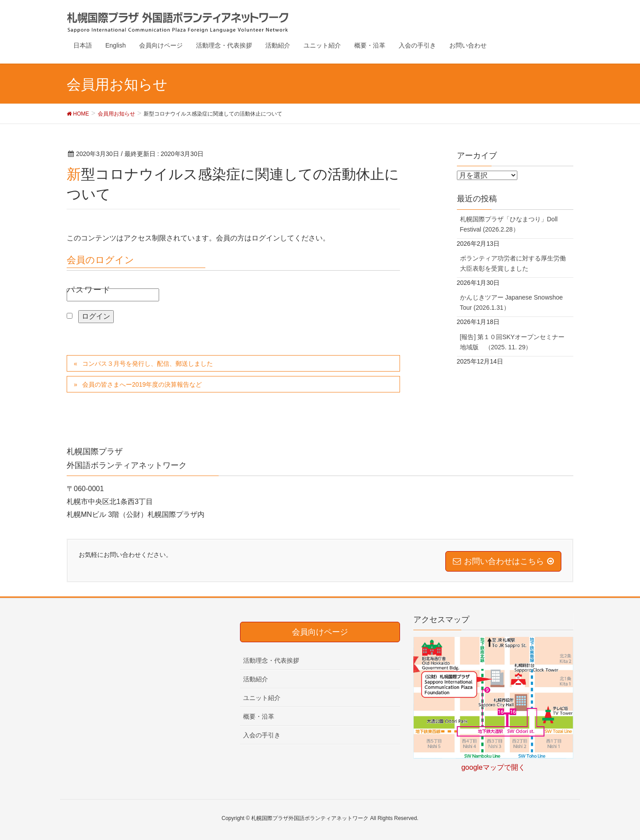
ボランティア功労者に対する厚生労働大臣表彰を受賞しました (513, 263)
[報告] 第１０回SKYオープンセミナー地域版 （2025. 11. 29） (512, 342)
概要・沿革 (259, 716)
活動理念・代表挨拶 (271, 660)
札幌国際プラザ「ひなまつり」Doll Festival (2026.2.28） (509, 224)
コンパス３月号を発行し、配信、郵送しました (148, 364)
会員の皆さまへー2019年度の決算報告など (142, 384)
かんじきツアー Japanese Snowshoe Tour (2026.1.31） (512, 302)
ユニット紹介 (262, 698)
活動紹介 (256, 679)
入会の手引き (262, 735)
